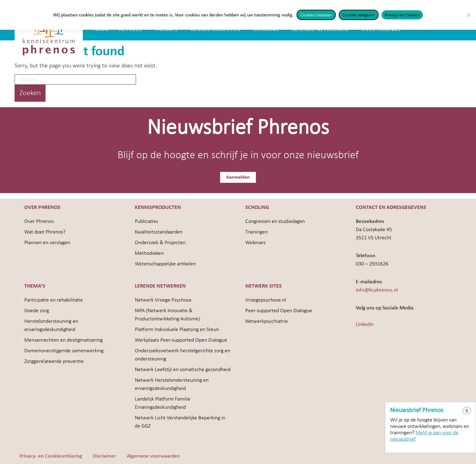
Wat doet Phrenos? (45, 232)
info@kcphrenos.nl (377, 290)
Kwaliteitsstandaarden (159, 232)
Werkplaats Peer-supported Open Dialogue (181, 340)
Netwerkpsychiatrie (267, 321)
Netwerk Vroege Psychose (163, 300)
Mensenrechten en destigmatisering (63, 340)
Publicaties (146, 221)
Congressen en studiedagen (275, 221)
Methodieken (149, 253)
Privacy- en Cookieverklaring (51, 456)
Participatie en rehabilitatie (54, 300)
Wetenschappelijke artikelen (165, 263)
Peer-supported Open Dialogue (279, 310)
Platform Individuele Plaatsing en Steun (177, 329)
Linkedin (365, 324)
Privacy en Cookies (402, 15)
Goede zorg (37, 310)
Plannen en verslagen (47, 242)
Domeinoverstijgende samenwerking (64, 350)
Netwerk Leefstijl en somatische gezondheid (183, 369)
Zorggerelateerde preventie (54, 361)
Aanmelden (238, 179)
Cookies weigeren (359, 15)
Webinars (255, 242)
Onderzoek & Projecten (160, 242)
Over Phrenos (39, 221)
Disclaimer (104, 456)
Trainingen (257, 232)
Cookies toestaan (316, 15)
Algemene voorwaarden (153, 456)
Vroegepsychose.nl (266, 300)
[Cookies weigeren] (468, 15)
